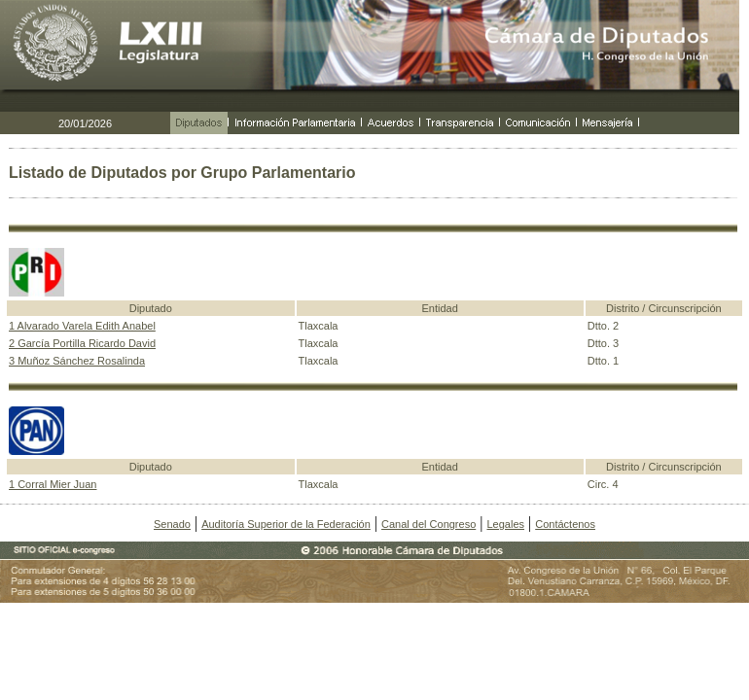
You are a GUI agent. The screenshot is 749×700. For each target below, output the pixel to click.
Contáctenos (565, 524)
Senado (172, 524)
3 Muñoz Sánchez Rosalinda (77, 361)
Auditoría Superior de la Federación (286, 524)
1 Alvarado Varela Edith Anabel (82, 326)
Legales (505, 524)
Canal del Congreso (428, 524)
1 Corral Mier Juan (53, 484)
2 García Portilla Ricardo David (82, 343)
